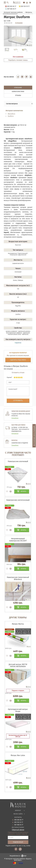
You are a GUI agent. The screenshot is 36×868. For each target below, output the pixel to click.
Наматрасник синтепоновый (18, 500)
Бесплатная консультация (34, 436)
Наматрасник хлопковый (18, 461)
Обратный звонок (18, 830)
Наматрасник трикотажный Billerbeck (18, 578)
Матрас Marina (18, 624)
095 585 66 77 (19, 820)
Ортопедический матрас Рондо (18, 710)
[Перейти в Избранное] (24, 3)
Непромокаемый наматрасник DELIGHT (18, 540)
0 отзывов (19, 23)
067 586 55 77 (19, 825)
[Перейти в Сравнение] (27, 3)
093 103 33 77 (19, 822)
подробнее (18, 343)
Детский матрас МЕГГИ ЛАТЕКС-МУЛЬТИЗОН (18, 665)
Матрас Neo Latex (18, 755)
